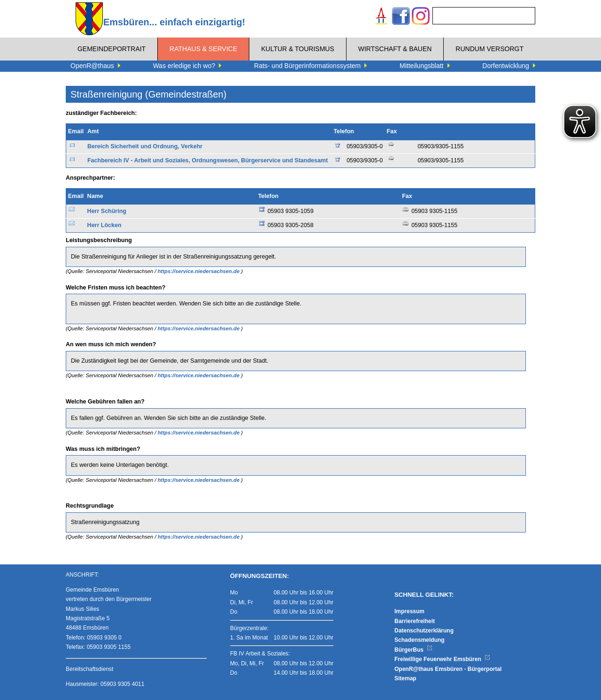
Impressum (409, 611)
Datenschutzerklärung (424, 631)
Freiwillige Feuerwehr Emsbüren (442, 659)
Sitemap (405, 678)
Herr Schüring (107, 211)
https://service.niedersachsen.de (200, 271)
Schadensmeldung (420, 640)
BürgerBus (413, 650)
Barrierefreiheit (415, 621)
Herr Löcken (104, 225)
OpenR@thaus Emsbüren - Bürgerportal (448, 669)
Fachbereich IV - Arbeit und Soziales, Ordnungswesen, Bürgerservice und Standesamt (208, 160)
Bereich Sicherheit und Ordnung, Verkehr (145, 146)
